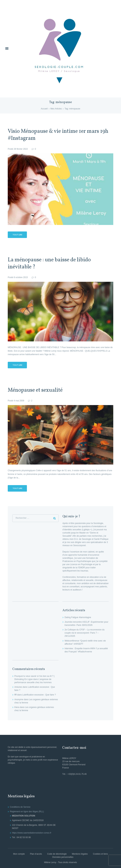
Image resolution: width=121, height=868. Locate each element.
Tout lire (17, 235)
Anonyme (19, 700)
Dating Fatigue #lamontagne (78, 617)
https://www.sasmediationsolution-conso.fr (32, 833)
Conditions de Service (20, 807)
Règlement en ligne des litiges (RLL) (27, 812)
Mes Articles (56, 109)
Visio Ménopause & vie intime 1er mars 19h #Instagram (58, 135)
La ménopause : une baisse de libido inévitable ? (49, 264)
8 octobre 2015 (21, 277)
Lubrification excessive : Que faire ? (39, 695)
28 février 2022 (21, 149)
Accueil (44, 109)
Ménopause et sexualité (35, 390)
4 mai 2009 (19, 401)
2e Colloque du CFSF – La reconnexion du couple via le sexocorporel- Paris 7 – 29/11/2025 (85, 633)
